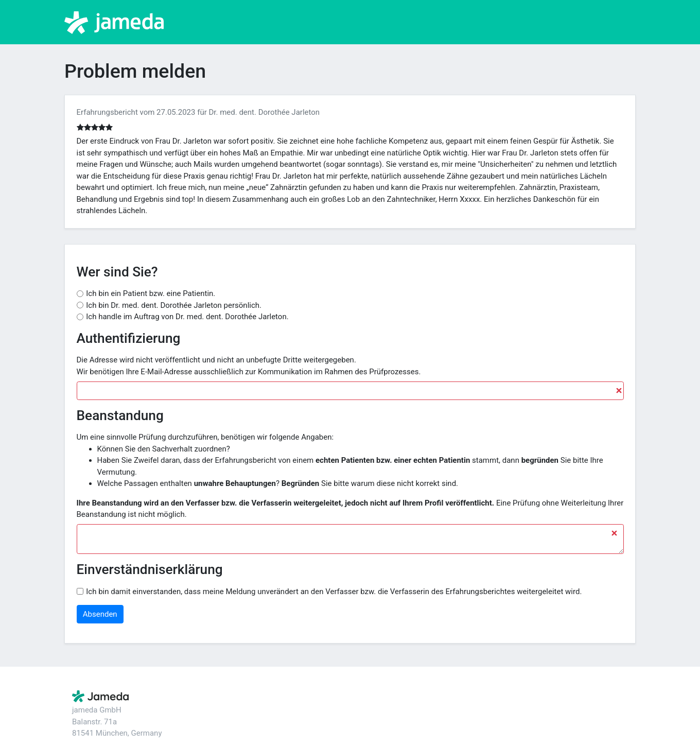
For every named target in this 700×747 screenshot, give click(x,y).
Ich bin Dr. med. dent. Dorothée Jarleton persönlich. (174, 305)
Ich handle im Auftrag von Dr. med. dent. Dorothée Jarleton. (187, 317)
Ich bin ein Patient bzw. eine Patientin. (151, 293)
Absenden (100, 614)
